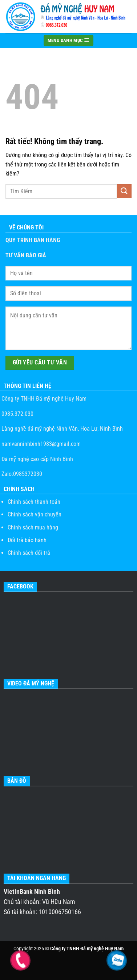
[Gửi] (124, 191)
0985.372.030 (17, 414)
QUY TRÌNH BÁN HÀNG (33, 240)
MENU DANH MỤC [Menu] (69, 40)
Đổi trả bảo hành (27, 540)
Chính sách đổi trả (29, 553)
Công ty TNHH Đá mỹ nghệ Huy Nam (43, 399)
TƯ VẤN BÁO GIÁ (26, 255)
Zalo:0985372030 (21, 474)
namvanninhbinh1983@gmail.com (40, 444)
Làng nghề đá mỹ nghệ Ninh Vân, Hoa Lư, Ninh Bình (61, 429)
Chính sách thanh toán (34, 502)
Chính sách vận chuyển (35, 514)
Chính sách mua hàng (33, 527)
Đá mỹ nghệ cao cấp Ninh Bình (37, 459)
